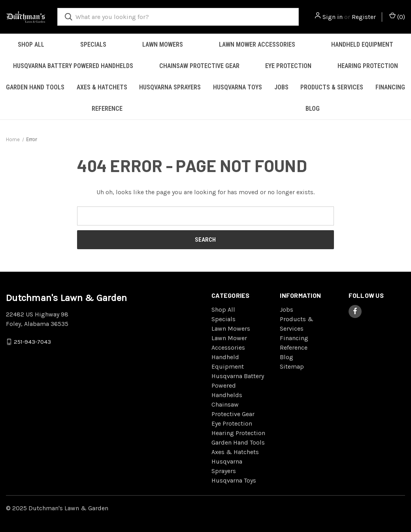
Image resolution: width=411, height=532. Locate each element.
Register (364, 17)
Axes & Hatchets (102, 87)
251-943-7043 (32, 341)
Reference (107, 109)
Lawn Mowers (163, 44)
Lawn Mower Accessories (257, 44)
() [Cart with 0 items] (397, 16)
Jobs (281, 87)
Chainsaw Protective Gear (199, 66)
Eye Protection (288, 66)
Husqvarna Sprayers (170, 87)
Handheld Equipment (362, 44)
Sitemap (292, 366)
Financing (294, 338)
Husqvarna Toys (238, 87)
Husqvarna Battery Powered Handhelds (73, 66)
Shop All (31, 44)
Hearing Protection (368, 66)
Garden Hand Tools (35, 87)
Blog (313, 109)
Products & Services (332, 87)
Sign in (333, 17)
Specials (93, 44)
